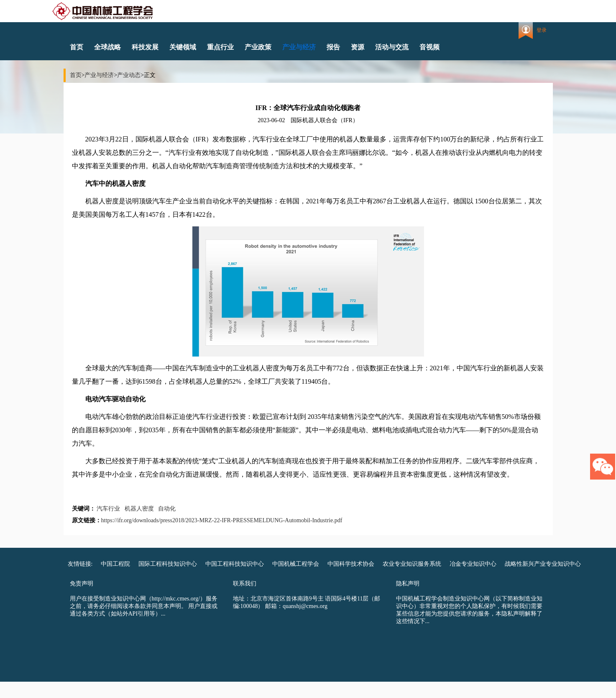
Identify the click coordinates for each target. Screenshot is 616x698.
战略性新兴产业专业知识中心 (543, 564)
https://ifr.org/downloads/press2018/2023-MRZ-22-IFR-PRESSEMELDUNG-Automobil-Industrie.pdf (222, 520)
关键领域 (183, 47)
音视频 (429, 47)
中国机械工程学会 (296, 564)
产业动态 (129, 75)
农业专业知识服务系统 (412, 564)
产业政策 (258, 47)
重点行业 (220, 47)
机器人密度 (139, 509)
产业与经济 (299, 47)
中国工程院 (115, 564)
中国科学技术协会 (351, 564)
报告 (333, 47)
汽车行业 (108, 509)
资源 (358, 47)
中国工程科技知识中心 (235, 564)
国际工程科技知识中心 (168, 564)
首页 (77, 47)
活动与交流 (392, 47)
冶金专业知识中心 (473, 564)
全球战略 (107, 47)
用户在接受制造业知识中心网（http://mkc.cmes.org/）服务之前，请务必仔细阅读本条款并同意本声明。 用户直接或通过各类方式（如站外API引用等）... (144, 606)
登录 (542, 30)
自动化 (167, 509)
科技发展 (145, 47)
